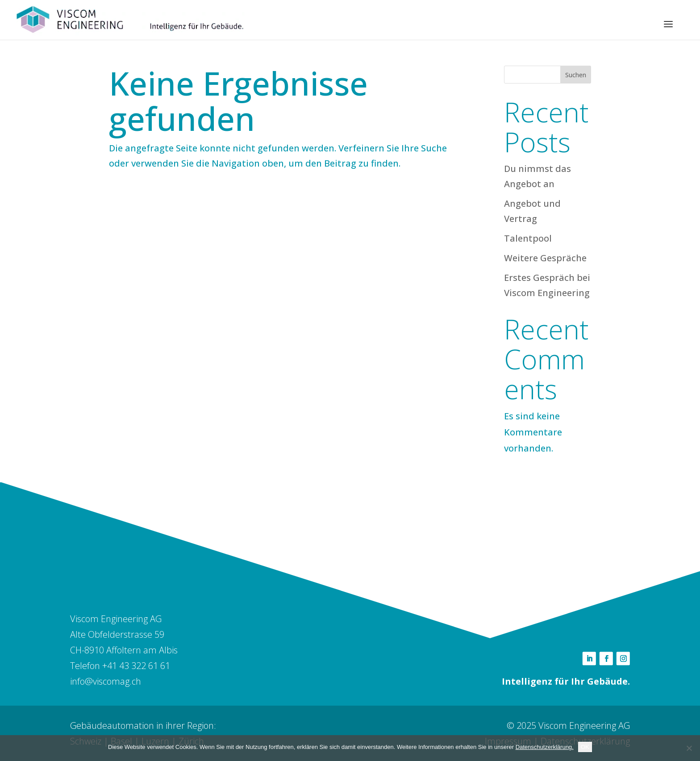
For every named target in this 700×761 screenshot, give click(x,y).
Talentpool (528, 238)
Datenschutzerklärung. (545, 747)
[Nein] (689, 748)
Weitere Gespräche (545, 258)
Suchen (576, 75)
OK (585, 747)
